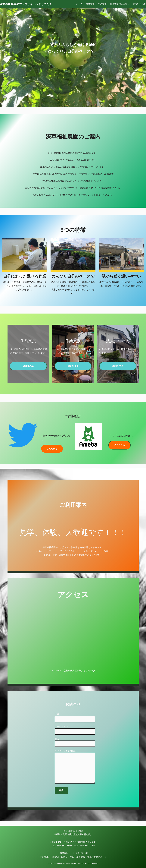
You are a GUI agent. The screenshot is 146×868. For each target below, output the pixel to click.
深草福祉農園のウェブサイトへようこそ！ (26, 4)
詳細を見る (73, 366)
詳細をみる (28, 366)
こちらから (52, 449)
